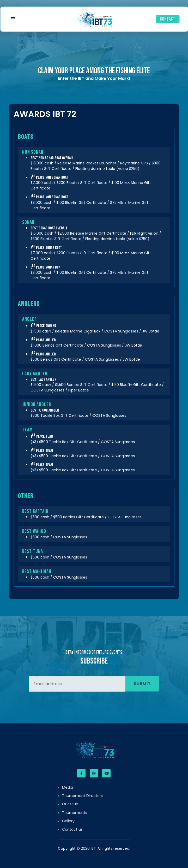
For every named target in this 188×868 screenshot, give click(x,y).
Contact (168, 19)
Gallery (68, 821)
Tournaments (75, 813)
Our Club (70, 804)
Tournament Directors (82, 796)
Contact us (72, 829)
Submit (142, 691)
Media (68, 787)
